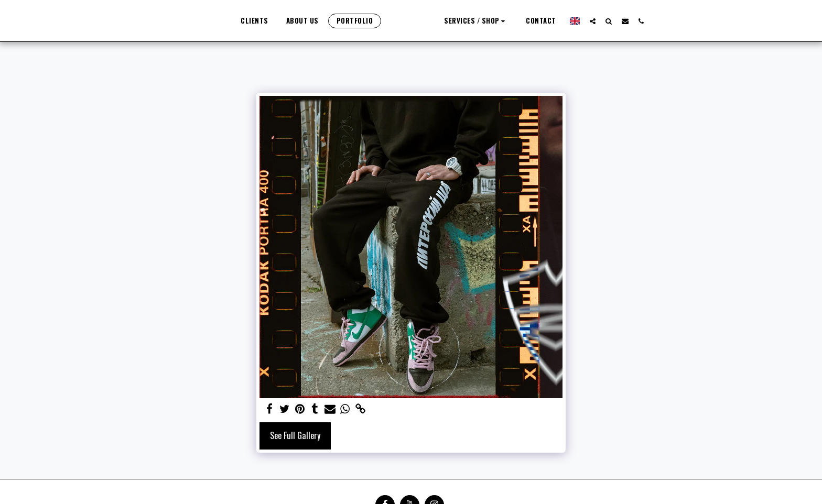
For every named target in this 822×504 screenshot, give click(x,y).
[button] (629, 21)
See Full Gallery (295, 435)
